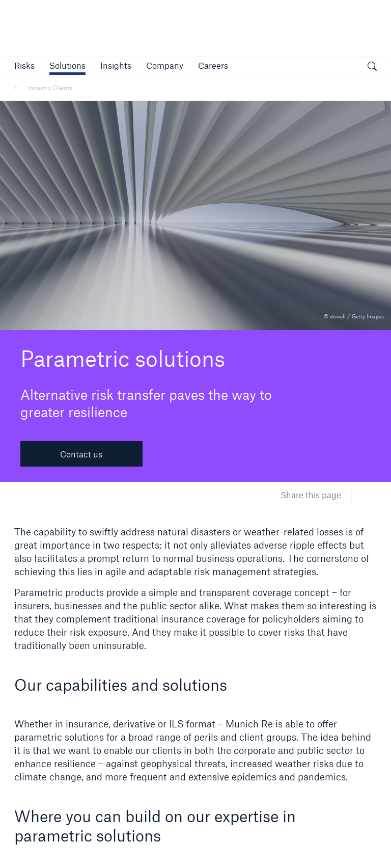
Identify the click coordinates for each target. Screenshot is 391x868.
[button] (24, 65)
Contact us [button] (81, 454)
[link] (116, 65)
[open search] (372, 67)
